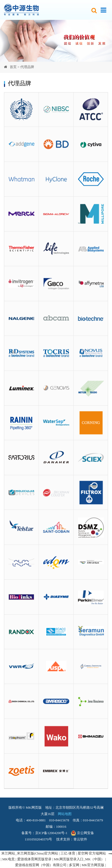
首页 (13, 67)
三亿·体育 (68, 853)
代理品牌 (27, 67)
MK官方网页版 (93, 865)
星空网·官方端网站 (92, 853)
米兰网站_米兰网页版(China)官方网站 (30, 853)
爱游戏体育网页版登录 (34, 859)
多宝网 (74, 865)
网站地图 (63, 814)
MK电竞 (9, 859)
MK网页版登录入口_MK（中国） (79, 859)
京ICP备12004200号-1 (51, 833)
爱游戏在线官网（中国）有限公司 (41, 865)
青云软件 (80, 839)
